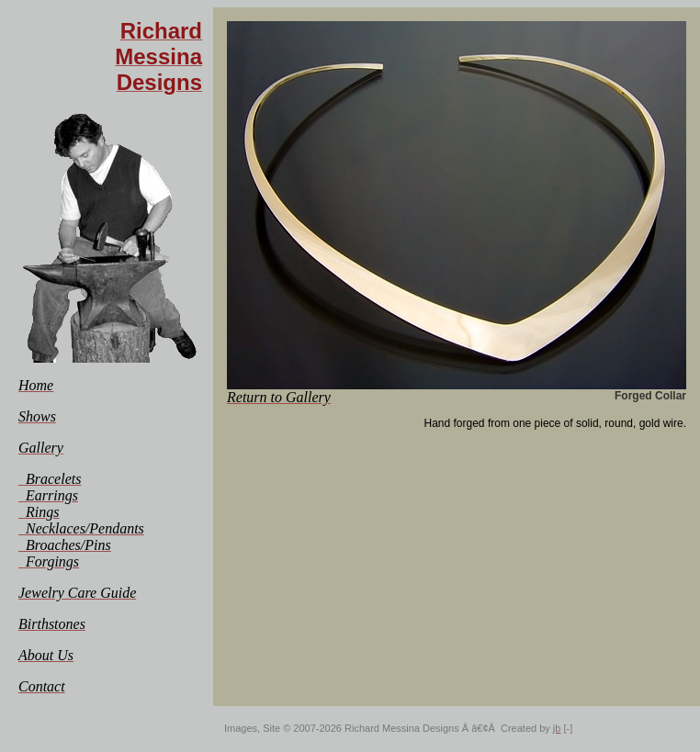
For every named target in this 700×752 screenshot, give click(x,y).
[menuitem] (36, 385)
